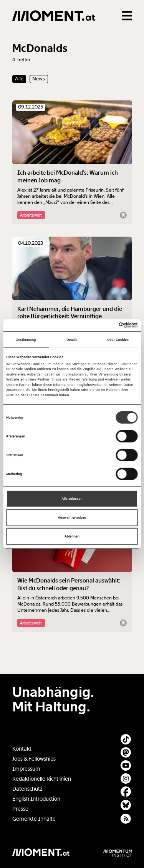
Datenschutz (27, 789)
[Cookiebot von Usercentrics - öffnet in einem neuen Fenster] (105, 325)
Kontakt (22, 749)
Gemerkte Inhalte (34, 819)
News (39, 79)
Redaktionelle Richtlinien (42, 779)
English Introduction (36, 799)
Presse (20, 809)
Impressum (26, 769)
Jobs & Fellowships (34, 759)
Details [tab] (72, 339)
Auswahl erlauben (72, 517)
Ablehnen (72, 536)
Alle (19, 79)
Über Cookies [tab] (118, 339)
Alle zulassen (72, 499)
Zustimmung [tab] (26, 339)
